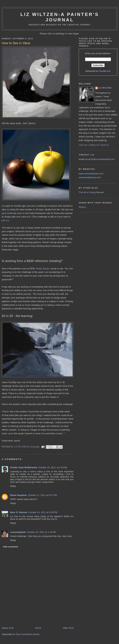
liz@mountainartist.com (103, 159)
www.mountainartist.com (91, 174)
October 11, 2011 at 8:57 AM (42, 495)
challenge (12, 213)
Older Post (68, 628)
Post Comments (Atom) (28, 634)
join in (5, 220)
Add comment (11, 547)
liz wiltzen (105, 88)
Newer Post (8, 628)
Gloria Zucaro (43, 269)
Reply (13, 486)
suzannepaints (18, 532)
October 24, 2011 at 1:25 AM (41, 532)
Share (82, 207)
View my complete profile (94, 145)
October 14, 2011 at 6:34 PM (43, 512)
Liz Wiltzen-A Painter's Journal (60, 17)
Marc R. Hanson (19, 512)
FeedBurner (105, 71)
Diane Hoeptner (19, 495)
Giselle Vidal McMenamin (24, 467)
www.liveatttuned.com (90, 177)
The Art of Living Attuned (91, 192)
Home (38, 628)
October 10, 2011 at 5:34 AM (53, 467)
